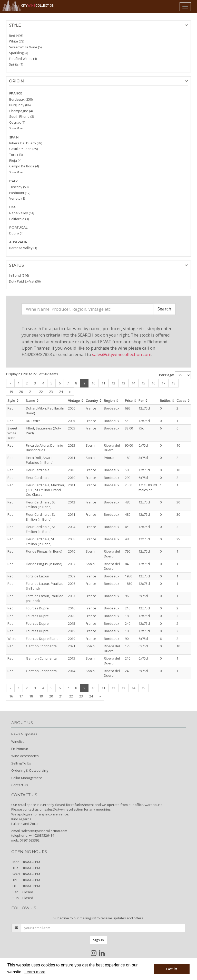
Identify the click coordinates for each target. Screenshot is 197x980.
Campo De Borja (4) (24, 166)
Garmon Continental (42, 646)
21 (31, 392)
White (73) (17, 41)
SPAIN (14, 137)
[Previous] (10, 383)
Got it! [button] (172, 969)
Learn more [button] (35, 972)
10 (93, 383)
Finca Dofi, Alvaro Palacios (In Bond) (40, 460)
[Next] (70, 392)
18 (173, 383)
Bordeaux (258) (21, 99)
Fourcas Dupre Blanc (42, 639)
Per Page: (166, 375)
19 (11, 392)
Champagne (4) (21, 111)
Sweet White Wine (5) (25, 47)
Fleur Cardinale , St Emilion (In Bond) (40, 505)
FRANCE (16, 93)
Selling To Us (21, 763)
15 (143, 383)
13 (123, 383)
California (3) (19, 219)
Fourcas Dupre (37, 608)
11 (103, 383)
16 (153, 383)
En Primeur (20, 749)
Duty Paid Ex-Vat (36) (25, 281)
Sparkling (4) (18, 53)
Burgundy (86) (20, 105)
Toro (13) (16, 155)
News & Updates (24, 734)
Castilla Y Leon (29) (23, 149)
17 (163, 383)
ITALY (13, 181)
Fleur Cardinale (38, 470)
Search (164, 309)
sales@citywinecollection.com (122, 354)
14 (133, 383)
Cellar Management (27, 778)
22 (41, 392)
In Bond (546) (19, 275)
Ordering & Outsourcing (30, 770)
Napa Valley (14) (22, 213)
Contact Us (20, 785)
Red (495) (16, 36)
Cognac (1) (17, 122)
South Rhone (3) (22, 116)
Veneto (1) (17, 198)
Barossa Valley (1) (23, 248)
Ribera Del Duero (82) (26, 143)
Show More (16, 128)
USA (12, 207)
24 (61, 392)
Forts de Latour (38, 576)
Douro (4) (16, 233)
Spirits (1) (16, 64)
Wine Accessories (25, 756)
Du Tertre (33, 421)
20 (21, 392)
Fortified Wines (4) (23, 59)
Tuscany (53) (19, 187)
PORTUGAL (18, 227)
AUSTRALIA (18, 242)
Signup (98, 940)
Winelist (17, 741)
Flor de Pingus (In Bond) (44, 551)
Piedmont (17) (20, 193)
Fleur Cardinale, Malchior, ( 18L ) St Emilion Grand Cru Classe (46, 490)
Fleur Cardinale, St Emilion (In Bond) (40, 541)
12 (113, 383)
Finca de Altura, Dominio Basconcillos (45, 448)
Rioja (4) (15, 160)
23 (51, 392)
